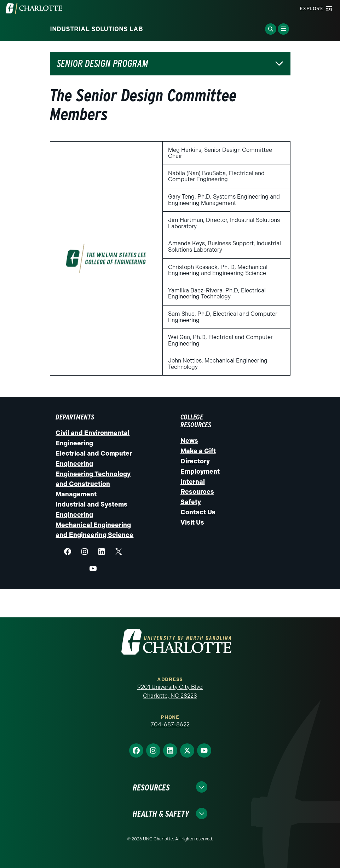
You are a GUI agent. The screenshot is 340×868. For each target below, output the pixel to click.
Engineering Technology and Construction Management (93, 484)
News (189, 441)
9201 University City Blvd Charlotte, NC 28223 (170, 692)
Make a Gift (198, 451)
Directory (195, 461)
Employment (200, 472)
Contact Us (198, 512)
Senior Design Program (103, 64)
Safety (191, 502)
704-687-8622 (170, 724)
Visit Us (192, 522)
